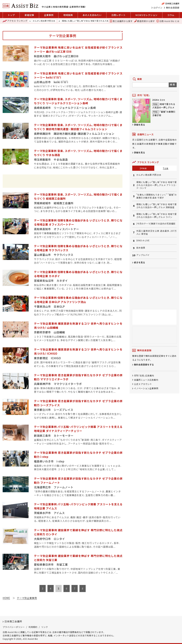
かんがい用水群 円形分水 (44, 21)
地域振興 (68, 15)
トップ (11, 15)
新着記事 (29, 15)
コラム (171, 15)
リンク (45, 627)
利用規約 (33, 627)
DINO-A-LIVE (143, 240)
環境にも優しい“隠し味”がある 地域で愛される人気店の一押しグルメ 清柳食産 (156, 206)
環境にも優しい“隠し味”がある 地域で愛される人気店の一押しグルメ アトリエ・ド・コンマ (103, 21)
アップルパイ (143, 255)
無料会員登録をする (144, 364)
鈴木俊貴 (141, 248)
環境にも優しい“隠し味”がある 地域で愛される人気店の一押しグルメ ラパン (156, 216)
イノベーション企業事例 (146, 388)
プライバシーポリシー (14, 627)
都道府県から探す (144, 21)
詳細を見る (140, 125)
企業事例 (49, 15)
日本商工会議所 (13, 621)
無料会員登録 (173, 8)
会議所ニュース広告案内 (146, 380)
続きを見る (140, 262)
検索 (173, 84)
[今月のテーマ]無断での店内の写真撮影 (156, 224)
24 (143, 168)
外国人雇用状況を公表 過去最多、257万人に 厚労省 (156, 232)
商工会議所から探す (121, 21)
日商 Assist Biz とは (168, 21)
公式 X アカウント (143, 384)
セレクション (146, 15)
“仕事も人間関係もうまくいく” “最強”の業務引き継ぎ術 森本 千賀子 (156, 196)
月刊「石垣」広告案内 (144, 375)
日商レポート (119, 15)
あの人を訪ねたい (92, 15)
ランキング (15, 21)
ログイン (158, 8)
